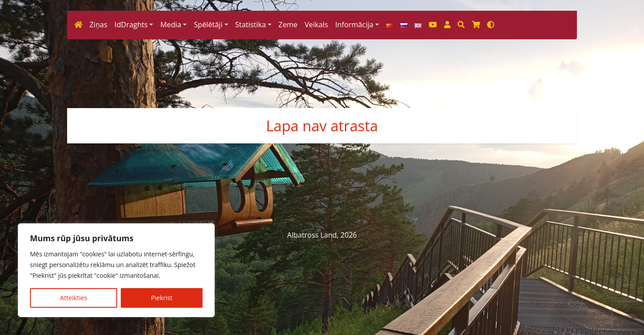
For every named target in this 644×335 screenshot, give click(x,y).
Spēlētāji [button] (208, 129)
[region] (116, 270)
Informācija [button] (354, 129)
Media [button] (171, 129)
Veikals (316, 129)
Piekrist (162, 298)
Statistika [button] (251, 129)
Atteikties (74, 298)
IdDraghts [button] (131, 129)
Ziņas (98, 129)
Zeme (288, 129)
